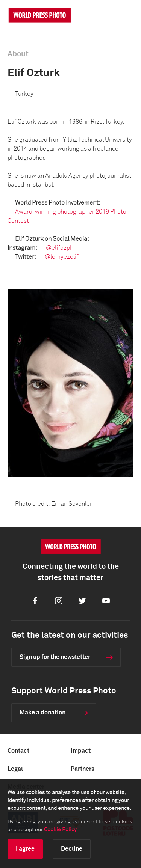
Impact (81, 751)
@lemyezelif (62, 257)
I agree (25, 849)
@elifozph (60, 248)
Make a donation (42, 713)
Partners (83, 769)
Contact (18, 751)
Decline (72, 849)
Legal (15, 769)
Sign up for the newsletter (55, 657)
